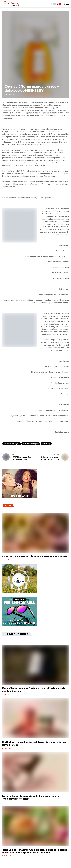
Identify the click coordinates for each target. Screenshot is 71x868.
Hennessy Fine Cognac (12, 444)
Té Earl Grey (46, 444)
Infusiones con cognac (31, 444)
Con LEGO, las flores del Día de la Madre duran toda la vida (35, 556)
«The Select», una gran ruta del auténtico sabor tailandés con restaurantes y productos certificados (35, 851)
